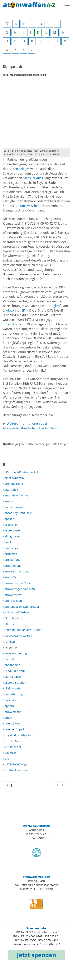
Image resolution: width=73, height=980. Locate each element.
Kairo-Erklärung (13, 484)
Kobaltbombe (12, 665)
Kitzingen (9, 642)
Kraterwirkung (12, 723)
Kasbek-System (13, 530)
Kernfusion (10, 554)
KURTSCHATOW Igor (16, 764)
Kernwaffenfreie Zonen (18, 583)
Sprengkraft (53, 306)
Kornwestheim (31, 206)
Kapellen (9, 519)
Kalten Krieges (19, 169)
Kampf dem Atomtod (16, 495)
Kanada (8, 501)
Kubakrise (9, 753)
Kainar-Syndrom (13, 478)
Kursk (7, 759)
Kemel (7, 542)
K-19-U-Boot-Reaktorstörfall (20, 472)
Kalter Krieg (10, 490)
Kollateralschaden (15, 683)
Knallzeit (8, 659)
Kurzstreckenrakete (15, 770)
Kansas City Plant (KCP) (18, 513)
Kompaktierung (13, 694)
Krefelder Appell (13, 729)
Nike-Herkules (33, 178)
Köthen (7, 718)
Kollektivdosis (12, 688)
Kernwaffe (9, 577)
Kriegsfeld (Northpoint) (18, 735)
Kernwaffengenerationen (19, 589)
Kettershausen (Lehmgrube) (21, 607)
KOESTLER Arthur (14, 671)
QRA (32, 402)
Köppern (8, 706)
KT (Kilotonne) (12, 747)
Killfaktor (9, 624)
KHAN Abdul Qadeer (16, 612)
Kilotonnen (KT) (17, 310)
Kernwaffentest (13, 595)
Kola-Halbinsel (12, 677)
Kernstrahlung (12, 566)
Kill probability (12, 618)
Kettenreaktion (12, 601)
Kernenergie (11, 548)
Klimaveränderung (15, 653)
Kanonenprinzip (13, 507)
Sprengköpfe (12, 324)
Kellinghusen (11, 536)
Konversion (10, 700)
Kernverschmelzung (16, 571)
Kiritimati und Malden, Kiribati (23, 630)
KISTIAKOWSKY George (17, 636)
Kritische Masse (13, 741)
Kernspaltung (12, 560)
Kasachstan (10, 525)
